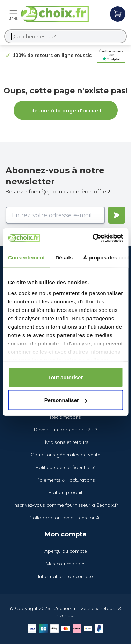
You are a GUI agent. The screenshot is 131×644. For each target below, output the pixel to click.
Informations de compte (65, 576)
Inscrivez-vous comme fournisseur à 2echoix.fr (66, 505)
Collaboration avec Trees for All (65, 518)
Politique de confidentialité (66, 467)
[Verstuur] (117, 215)
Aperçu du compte (66, 551)
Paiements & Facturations (66, 480)
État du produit (65, 492)
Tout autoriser (66, 377)
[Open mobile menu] (13, 14)
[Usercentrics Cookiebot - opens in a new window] (93, 238)
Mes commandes (66, 564)
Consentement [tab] (26, 257)
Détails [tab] (64, 257)
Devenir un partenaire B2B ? (65, 430)
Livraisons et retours (65, 442)
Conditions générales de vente (65, 455)
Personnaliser (66, 400)
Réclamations (65, 417)
